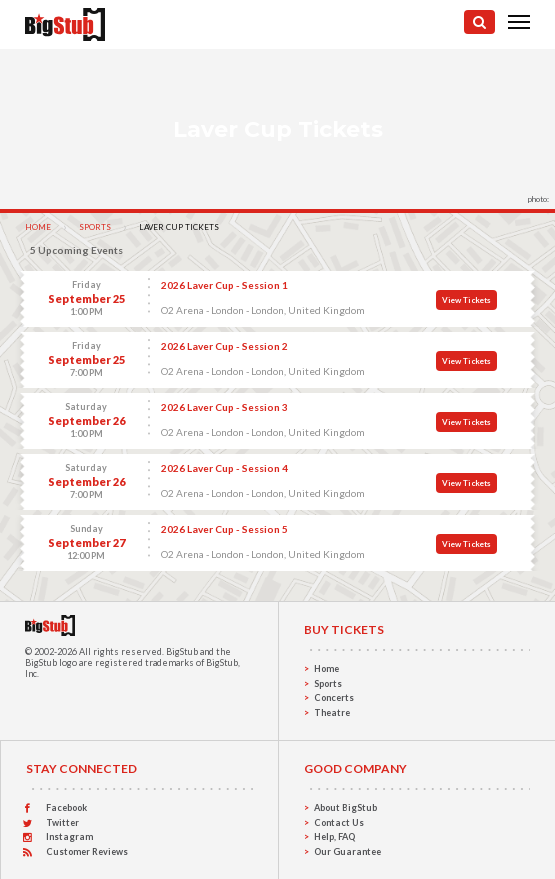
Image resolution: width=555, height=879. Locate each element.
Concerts (334, 697)
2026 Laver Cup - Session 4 (224, 468)
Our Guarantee (347, 851)
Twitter (62, 822)
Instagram (69, 836)
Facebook (66, 807)
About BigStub (345, 807)
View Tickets (466, 300)
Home (38, 227)
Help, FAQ (334, 836)
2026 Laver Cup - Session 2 (224, 346)
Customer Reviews (87, 851)
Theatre (332, 712)
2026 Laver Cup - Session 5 (224, 529)
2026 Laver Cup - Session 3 (224, 407)
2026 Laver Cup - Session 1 (224, 285)
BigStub (182, 651)
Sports (95, 227)
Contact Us (339, 822)
